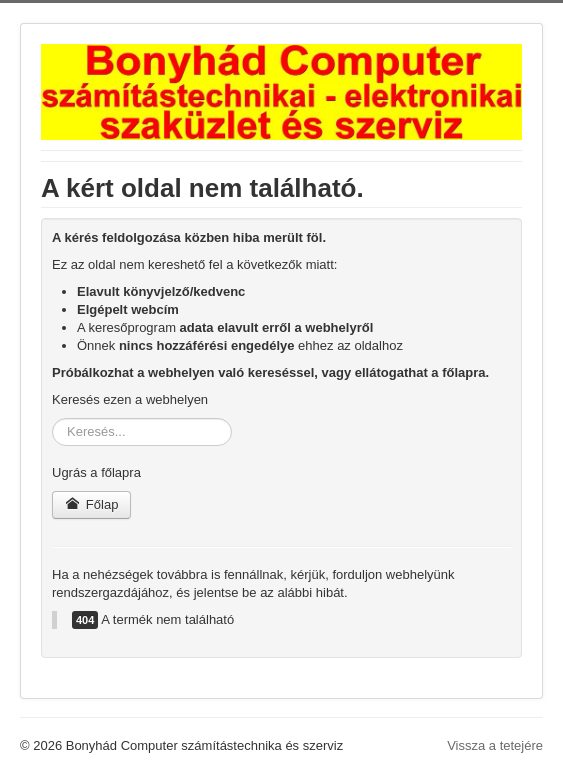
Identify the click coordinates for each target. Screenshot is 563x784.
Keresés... (52, 418)
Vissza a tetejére (495, 745)
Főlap (91, 504)
